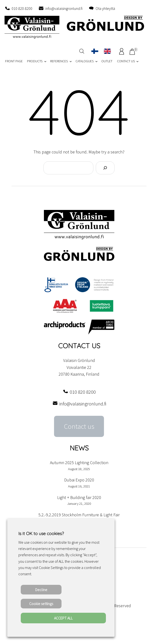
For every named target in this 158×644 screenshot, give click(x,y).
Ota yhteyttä (105, 8)
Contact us (79, 426)
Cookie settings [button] (41, 604)
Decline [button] (41, 590)
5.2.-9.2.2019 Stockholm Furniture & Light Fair (79, 515)
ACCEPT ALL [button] (63, 618)
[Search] (105, 168)
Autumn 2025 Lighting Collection (79, 463)
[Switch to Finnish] (95, 51)
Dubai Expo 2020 (79, 480)
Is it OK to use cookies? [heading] (41, 534)
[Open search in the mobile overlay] (82, 51)
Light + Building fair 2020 (79, 497)
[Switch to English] (107, 51)
